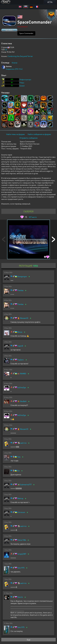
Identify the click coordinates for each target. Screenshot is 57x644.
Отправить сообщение (29, 138)
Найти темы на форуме (15, 134)
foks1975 (21, 568)
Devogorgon (22, 276)
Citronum (21, 512)
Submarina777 (26, 484)
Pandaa (20, 290)
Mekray (20, 498)
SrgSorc (21, 360)
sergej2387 (22, 554)
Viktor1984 (22, 540)
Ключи (15, 63)
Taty (19, 457)
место (33, 217)
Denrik (20, 597)
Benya (20, 332)
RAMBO (23, 374)
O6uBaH (23, 401)
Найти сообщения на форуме (39, 134)
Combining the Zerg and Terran (20, 56)
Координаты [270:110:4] (14, 69)
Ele (18, 471)
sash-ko (23, 443)
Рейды (22, 83)
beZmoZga (22, 387)
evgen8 (20, 346)
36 (6, 50)
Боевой (22, 86)
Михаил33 (24, 318)
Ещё (29, 640)
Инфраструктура (25, 80)
